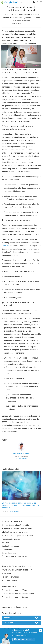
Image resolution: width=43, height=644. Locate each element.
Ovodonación (27, 24)
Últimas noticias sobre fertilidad (15, 557)
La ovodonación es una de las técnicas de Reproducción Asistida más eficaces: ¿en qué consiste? (20, 505)
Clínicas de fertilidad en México (15, 590)
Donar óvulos (7, 549)
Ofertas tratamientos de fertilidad (15, 532)
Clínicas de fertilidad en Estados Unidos (18, 594)
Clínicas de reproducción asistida (15, 525)
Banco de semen (9, 553)
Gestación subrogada (11, 546)
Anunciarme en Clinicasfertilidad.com (17, 570)
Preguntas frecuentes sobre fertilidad (17, 529)
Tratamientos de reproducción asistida (17, 536)
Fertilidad (6, 542)
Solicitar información (23, 639)
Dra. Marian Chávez (21, 454)
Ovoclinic (6, 246)
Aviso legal (6, 573)
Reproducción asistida (11, 539)
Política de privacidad (11, 577)
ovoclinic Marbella (22, 458)
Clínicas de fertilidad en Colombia (15, 597)
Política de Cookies (10, 580)
